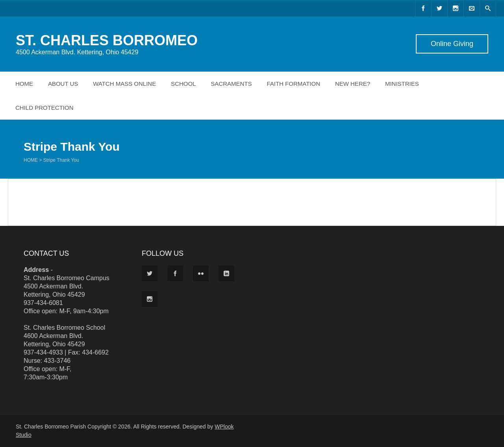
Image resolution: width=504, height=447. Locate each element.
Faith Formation (293, 84)
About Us (63, 84)
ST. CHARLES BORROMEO (107, 40)
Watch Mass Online (124, 84)
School (183, 84)
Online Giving (452, 44)
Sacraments (231, 84)
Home (24, 84)
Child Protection (44, 108)
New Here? (353, 84)
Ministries (402, 84)
